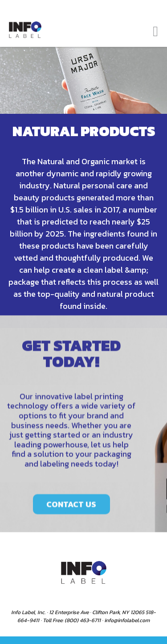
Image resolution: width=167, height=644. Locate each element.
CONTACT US (71, 511)
